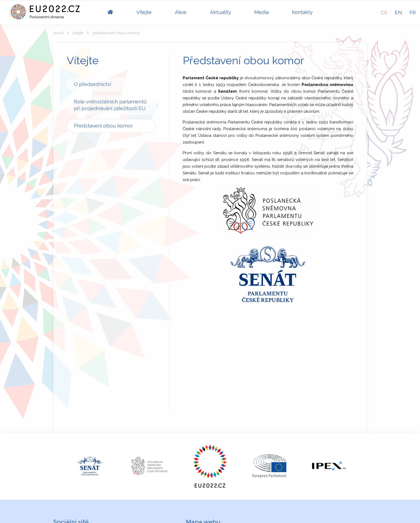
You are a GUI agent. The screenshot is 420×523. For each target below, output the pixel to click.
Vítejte (78, 33)
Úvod (58, 33)
